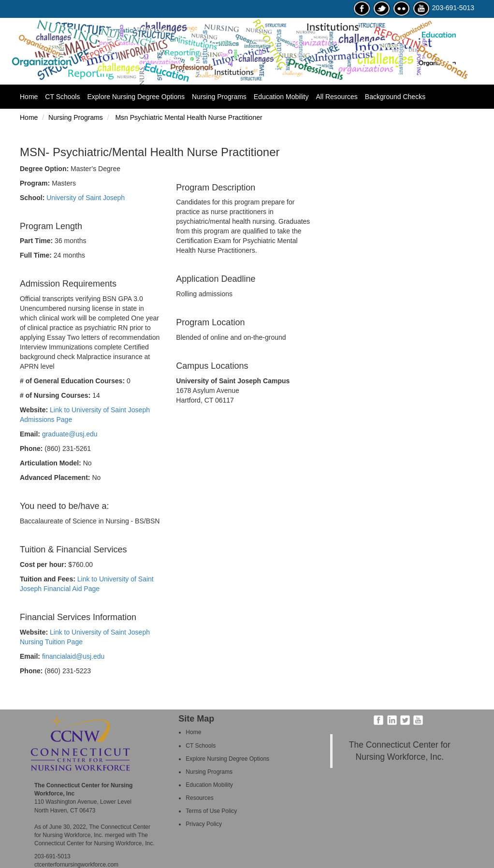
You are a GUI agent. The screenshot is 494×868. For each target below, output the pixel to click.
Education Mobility (281, 97)
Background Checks (395, 97)
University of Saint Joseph (86, 198)
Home (32, 96)
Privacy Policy (204, 824)
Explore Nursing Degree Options (136, 97)
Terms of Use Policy (211, 811)
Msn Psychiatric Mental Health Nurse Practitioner (188, 117)
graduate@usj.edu (70, 434)
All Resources (336, 97)
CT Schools (62, 97)
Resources (199, 798)
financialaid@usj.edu (73, 656)
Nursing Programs (219, 97)
